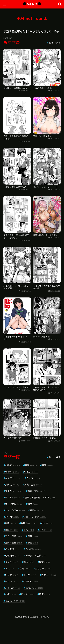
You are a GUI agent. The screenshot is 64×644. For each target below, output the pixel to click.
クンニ (12, 562)
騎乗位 (36, 510)
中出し (31, 472)
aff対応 (12, 465)
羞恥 (29, 562)
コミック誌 (14, 536)
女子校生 (13, 478)
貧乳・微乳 (36, 491)
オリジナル (14, 504)
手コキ (30, 575)
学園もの (29, 523)
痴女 (44, 562)
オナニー (49, 575)
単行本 (12, 472)
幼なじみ (43, 568)
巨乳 (48, 465)
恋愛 (33, 536)
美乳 (29, 530)
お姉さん (31, 581)
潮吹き (12, 530)
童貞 (44, 594)
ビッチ (27, 594)
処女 (33, 504)
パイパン (13, 588)
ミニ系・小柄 (15, 601)
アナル (46, 530)
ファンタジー (15, 510)
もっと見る (55, 43)
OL (10, 568)
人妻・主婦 (33, 485)
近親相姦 (13, 556)
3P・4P (12, 517)
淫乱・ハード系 (35, 517)
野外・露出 (14, 543)
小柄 (10, 594)
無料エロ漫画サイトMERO (36, 617)
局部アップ (34, 588)
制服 (10, 523)
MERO (32, 4)
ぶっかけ (33, 549)
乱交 (25, 568)
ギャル (12, 581)
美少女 (12, 485)
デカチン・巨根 (36, 556)
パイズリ (13, 549)
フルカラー (14, 491)
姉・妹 (48, 523)
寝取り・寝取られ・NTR (40, 497)
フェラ (33, 478)
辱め (33, 543)
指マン (12, 575)
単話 (31, 465)
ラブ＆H (12, 497)
